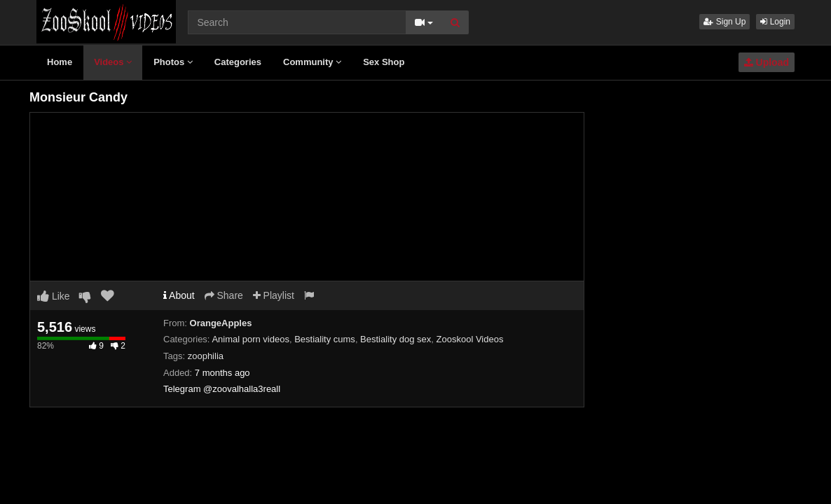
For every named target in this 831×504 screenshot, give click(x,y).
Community (312, 62)
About (179, 295)
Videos (113, 62)
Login (775, 22)
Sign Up (724, 22)
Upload (767, 62)
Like (54, 296)
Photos (173, 62)
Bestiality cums (325, 339)
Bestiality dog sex (396, 339)
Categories (238, 62)
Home (60, 62)
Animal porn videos (250, 339)
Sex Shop (384, 62)
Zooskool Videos (470, 339)
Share (224, 295)
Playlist (274, 295)
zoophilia (206, 356)
